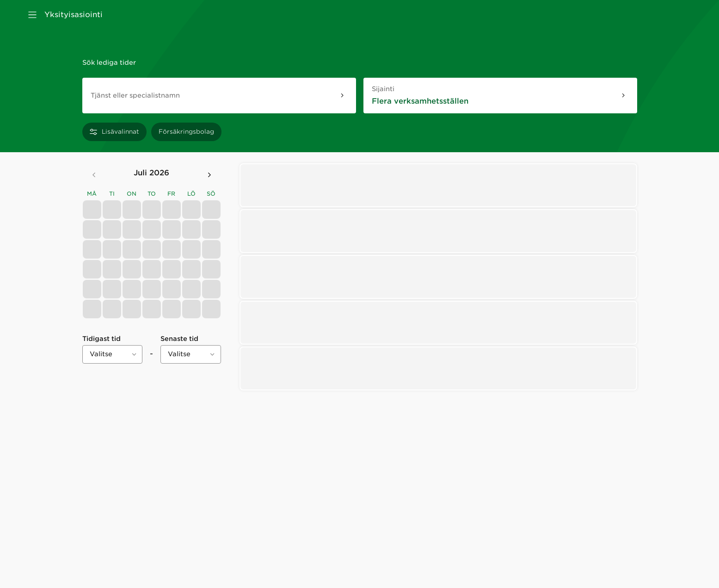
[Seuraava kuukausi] (209, 175)
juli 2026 (151, 173)
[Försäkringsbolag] (186, 132)
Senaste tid (179, 339)
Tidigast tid (101, 339)
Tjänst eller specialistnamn (135, 95)
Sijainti (404, 88)
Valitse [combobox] (101, 354)
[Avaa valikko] (32, 15)
